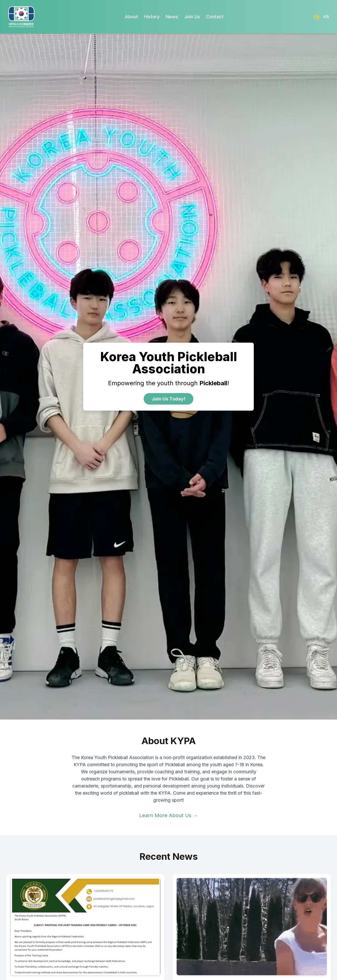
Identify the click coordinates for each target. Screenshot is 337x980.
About (131, 17)
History (152, 17)
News (172, 17)
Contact (215, 17)
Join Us (192, 17)
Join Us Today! (168, 399)
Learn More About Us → (169, 815)
